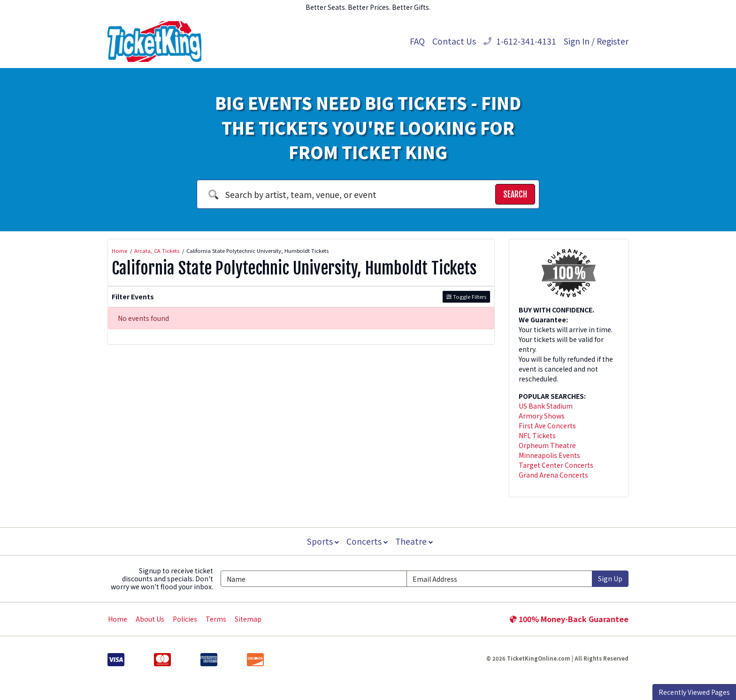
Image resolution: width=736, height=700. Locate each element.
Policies (185, 619)
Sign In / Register (596, 41)
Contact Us (454, 41)
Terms (216, 619)
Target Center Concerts (556, 465)
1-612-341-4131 (520, 41)
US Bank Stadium (546, 406)
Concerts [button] (367, 541)
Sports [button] (322, 541)
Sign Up (610, 578)
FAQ (417, 41)
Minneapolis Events (549, 455)
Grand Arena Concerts (553, 475)
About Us (150, 619)
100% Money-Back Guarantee (569, 619)
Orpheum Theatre (547, 445)
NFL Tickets (537, 435)
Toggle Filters (466, 297)
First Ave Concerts (547, 426)
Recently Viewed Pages (694, 692)
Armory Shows (542, 416)
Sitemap (248, 619)
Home (118, 619)
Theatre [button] (415, 541)
